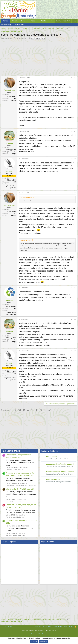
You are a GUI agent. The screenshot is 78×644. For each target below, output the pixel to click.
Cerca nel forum (19, 25)
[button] (27, 21)
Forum (6, 21)
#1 (75, 78)
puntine (38, 38)
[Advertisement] (39, 57)
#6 (75, 319)
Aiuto (66, 626)
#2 (75, 131)
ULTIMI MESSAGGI (11, 451)
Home (71, 626)
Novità (23, 21)
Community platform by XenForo (39, 630)
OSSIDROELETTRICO (14, 501)
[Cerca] (75, 21)
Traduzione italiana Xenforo (39, 633)
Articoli (14, 21)
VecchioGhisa (8, 38)
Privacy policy (58, 626)
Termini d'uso (47, 626)
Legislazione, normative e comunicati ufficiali (21, 485)
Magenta (13, 100)
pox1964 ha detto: (26, 197)
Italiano (8, 626)
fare (33, 38)
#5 (75, 287)
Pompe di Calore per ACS (15, 469)
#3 (75, 159)
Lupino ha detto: (25, 240)
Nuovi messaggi (7, 25)
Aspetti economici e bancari (15, 517)
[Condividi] (72, 78)
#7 (75, 350)
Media (33, 21)
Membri (43, 21)
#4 (75, 193)
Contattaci (37, 626)
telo (44, 38)
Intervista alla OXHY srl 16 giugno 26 (20, 488)
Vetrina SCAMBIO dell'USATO (16, 535)
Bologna (14, 154)
